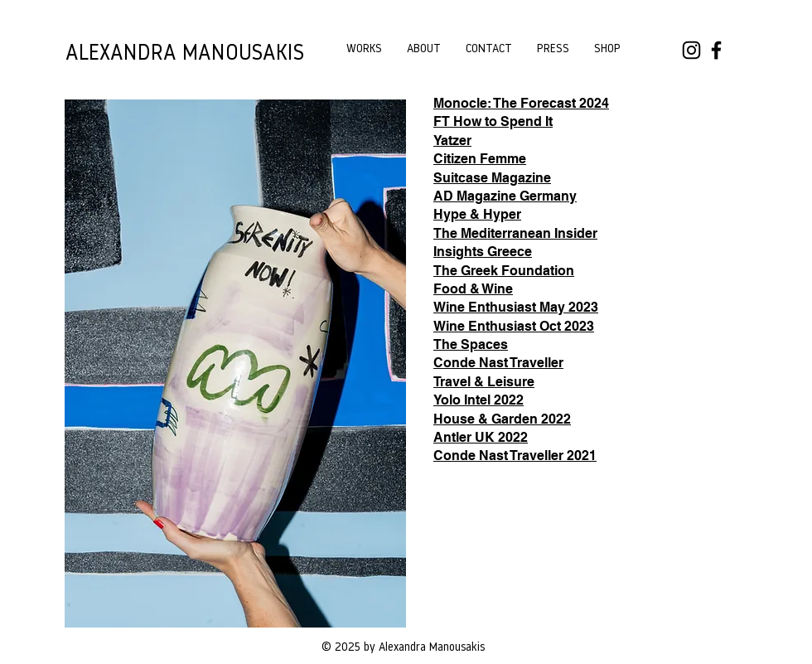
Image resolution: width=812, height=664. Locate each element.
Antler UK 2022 (481, 437)
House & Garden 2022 (502, 419)
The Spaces (471, 344)
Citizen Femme (480, 159)
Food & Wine (473, 289)
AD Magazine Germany (505, 196)
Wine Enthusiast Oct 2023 (514, 326)
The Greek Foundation (504, 271)
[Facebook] (716, 50)
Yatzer (452, 141)
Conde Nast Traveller (498, 363)
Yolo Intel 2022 (479, 400)
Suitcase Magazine (492, 178)
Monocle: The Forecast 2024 (521, 103)
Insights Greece (483, 252)
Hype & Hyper (477, 214)
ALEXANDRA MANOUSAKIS (185, 54)
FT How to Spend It (493, 121)
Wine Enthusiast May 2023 (516, 307)
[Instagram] (691, 50)
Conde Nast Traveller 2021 (515, 456)
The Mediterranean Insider (515, 233)
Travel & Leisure (484, 382)
